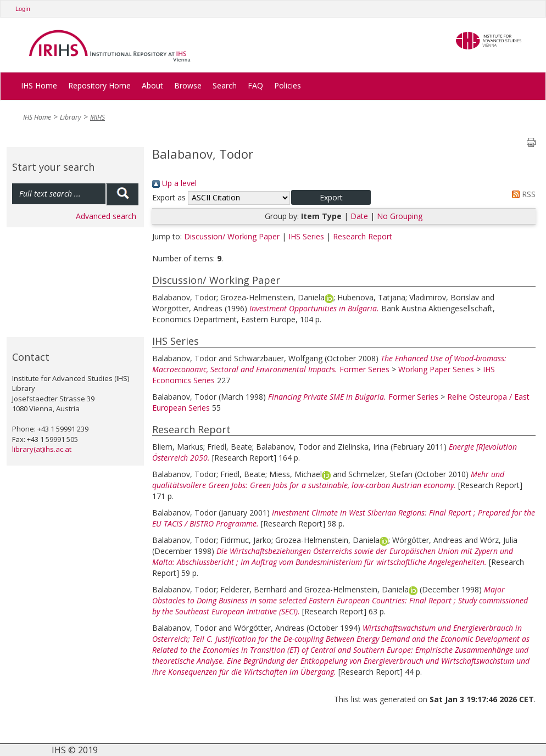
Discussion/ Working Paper (232, 236)
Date (359, 216)
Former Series (364, 369)
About (152, 85)
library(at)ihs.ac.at (42, 449)
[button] (331, 197)
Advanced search (106, 216)
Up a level (174, 183)
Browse (188, 85)
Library (71, 117)
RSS (522, 194)
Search (225, 85)
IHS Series (306, 236)
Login (23, 9)
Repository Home (99, 85)
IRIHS (98, 117)
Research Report (363, 236)
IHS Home (39, 85)
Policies (288, 85)
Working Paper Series (436, 369)
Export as (169, 197)
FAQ (255, 85)
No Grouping (400, 216)
